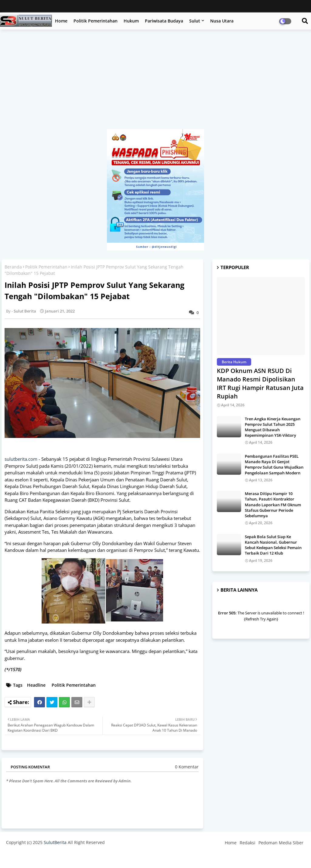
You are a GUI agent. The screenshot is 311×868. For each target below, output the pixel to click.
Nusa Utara (222, 21)
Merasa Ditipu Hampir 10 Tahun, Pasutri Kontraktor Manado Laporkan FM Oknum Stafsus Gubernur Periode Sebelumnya (273, 505)
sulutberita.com (21, 459)
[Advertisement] (155, 82)
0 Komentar (187, 767)
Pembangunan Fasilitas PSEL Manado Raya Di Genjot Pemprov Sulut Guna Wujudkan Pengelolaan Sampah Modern (274, 465)
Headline (36, 685)
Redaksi (248, 843)
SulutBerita (55, 842)
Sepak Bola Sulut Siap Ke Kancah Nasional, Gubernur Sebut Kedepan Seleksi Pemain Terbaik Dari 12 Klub (273, 545)
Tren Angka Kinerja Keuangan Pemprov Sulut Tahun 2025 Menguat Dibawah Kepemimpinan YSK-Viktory (273, 427)
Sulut (195, 21)
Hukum (131, 21)
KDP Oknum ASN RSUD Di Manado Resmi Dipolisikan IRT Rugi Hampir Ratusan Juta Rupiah (260, 383)
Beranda (13, 267)
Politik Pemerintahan (96, 21)
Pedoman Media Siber (281, 843)
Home (61, 21)
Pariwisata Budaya (164, 21)
